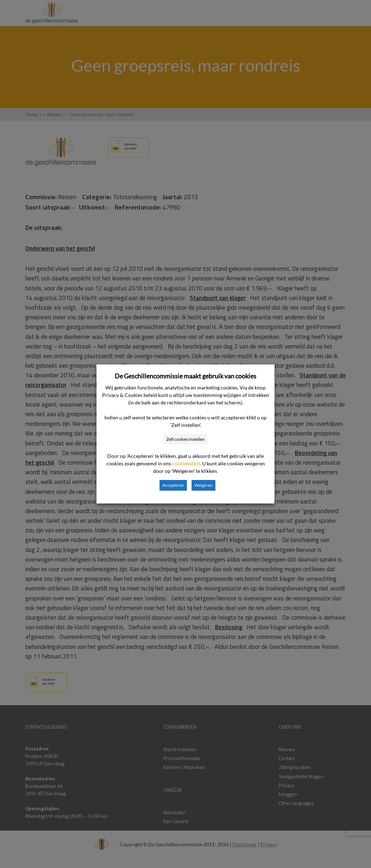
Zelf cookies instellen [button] (185, 439)
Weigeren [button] (203, 485)
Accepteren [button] (173, 485)
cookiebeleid (186, 463)
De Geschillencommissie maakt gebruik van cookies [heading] (185, 376)
